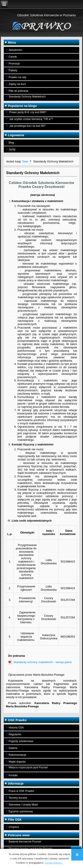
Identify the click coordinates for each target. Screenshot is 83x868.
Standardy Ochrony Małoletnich (27, 97)
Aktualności (15, 50)
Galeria (13, 748)
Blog (11, 143)
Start (25, 161)
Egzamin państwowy (21, 811)
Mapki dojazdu (17, 762)
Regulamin (15, 734)
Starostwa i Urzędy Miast (23, 805)
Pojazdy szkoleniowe (21, 741)
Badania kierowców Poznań (25, 842)
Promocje (14, 64)
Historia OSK (16, 728)
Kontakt (13, 775)
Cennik (13, 57)
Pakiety (13, 70)
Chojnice (14, 827)
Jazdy (12, 149)
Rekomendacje (17, 755)
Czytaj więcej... (54, 863)
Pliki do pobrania (18, 91)
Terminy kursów (18, 798)
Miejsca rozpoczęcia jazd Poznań (28, 767)
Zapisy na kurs (17, 84)
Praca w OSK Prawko (21, 791)
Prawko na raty (17, 77)
